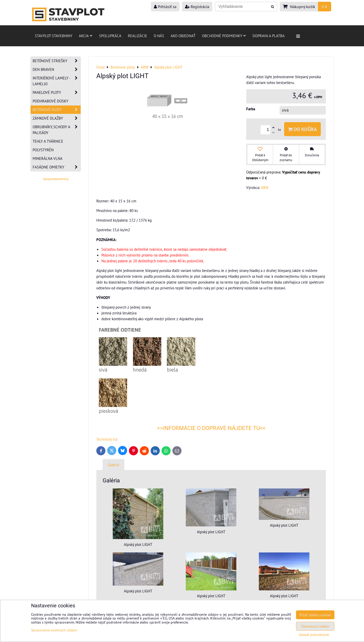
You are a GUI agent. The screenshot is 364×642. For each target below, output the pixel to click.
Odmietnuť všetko (315, 626)
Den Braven (57, 69)
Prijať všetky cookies (315, 615)
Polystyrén (43, 150)
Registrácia (197, 7)
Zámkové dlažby (57, 118)
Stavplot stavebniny (54, 36)
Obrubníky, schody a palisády (57, 130)
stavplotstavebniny (56, 179)
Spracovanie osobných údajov (54, 630)
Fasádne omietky (57, 167)
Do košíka (302, 129)
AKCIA (86, 36)
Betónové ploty (57, 110)
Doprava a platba (269, 36)
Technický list (107, 439)
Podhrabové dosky (50, 101)
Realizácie (138, 36)
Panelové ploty (57, 92)
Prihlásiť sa (165, 7)
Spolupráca (110, 36)
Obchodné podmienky (224, 36)
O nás (159, 36)
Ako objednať (183, 36)
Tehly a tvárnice (48, 141)
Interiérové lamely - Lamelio (57, 81)
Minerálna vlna (48, 158)
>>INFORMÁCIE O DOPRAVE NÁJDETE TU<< (211, 428)
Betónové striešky (57, 61)
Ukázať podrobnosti (314, 635)
